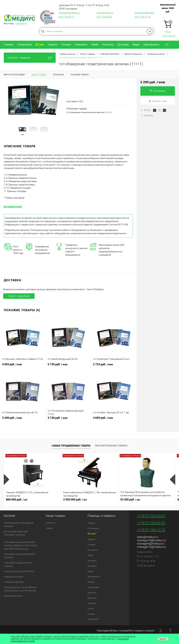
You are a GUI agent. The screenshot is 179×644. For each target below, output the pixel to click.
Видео (136, 45)
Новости (53, 45)
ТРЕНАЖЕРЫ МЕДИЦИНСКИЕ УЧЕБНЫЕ (18, 564)
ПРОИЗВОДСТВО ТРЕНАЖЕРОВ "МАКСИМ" (19, 525)
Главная (9, 45)
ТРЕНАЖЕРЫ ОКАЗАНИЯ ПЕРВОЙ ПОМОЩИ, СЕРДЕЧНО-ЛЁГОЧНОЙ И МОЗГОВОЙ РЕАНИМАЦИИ (21, 546)
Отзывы (66, 45)
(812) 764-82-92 (105, 17)
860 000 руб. (32, 501)
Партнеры (92, 603)
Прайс (95, 45)
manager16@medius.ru (151, 547)
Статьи (91, 609)
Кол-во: (148, 110)
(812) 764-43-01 (66, 17)
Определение (21, 24)
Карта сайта (93, 619)
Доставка (123, 45)
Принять (163, 639)
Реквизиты (81, 45)
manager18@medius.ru (146, 13)
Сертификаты (151, 45)
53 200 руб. (147, 501)
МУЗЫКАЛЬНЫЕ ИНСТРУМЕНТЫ (19, 571)
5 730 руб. (68, 366)
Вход (168, 32)
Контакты (108, 45)
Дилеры (91, 582)
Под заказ (147, 115)
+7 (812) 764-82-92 (151, 523)
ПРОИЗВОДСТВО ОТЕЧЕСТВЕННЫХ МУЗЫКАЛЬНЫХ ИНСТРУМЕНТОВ (21, 589)
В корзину (158, 91)
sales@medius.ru (105, 13)
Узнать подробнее (19, 296)
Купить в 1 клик (158, 101)
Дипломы (92, 598)
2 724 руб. (114, 366)
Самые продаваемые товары (71, 446)
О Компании (24, 45)
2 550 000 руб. (90, 501)
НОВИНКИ (50, 523)
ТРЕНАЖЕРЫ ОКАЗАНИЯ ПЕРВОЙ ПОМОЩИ (19, 556)
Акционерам (93, 587)
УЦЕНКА (49, 528)
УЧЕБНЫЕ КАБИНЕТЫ (14, 582)
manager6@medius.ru (69, 13)
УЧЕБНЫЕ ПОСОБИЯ (13, 577)
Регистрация (169, 36)
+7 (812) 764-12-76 (151, 530)
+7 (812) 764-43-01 (151, 516)
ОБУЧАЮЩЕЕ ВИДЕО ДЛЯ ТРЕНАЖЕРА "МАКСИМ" (16, 533)
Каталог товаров (30, 58)
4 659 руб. (23, 366)
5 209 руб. (23, 419)
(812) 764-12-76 (143, 17)
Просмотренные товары (111, 446)
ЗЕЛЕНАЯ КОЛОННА (13, 596)
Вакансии (92, 593)
